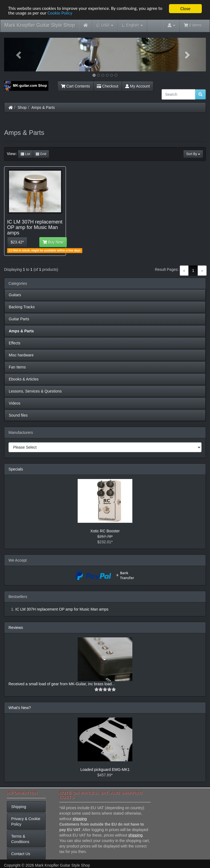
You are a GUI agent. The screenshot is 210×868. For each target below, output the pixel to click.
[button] (19, 55)
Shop (22, 108)
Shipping (19, 807)
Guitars (15, 295)
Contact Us (21, 854)
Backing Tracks (22, 307)
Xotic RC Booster (105, 531)
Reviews (16, 628)
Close (185, 9)
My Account (138, 86)
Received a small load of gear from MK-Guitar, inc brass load (60, 684)
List (25, 154)
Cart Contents (75, 86)
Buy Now (53, 242)
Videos (15, 403)
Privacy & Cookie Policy (26, 821)
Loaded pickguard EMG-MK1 (105, 770)
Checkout (108, 86)
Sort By (193, 154)
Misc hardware (21, 355)
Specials (16, 469)
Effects (15, 343)
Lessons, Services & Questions (35, 391)
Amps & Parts (43, 108)
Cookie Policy (60, 14)
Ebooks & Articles (24, 379)
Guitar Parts (19, 319)
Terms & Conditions (20, 839)
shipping (80, 819)
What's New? (20, 708)
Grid (41, 154)
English (132, 25)
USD (105, 25)
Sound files (18, 415)
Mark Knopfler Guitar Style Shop (40, 25)
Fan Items (17, 367)
